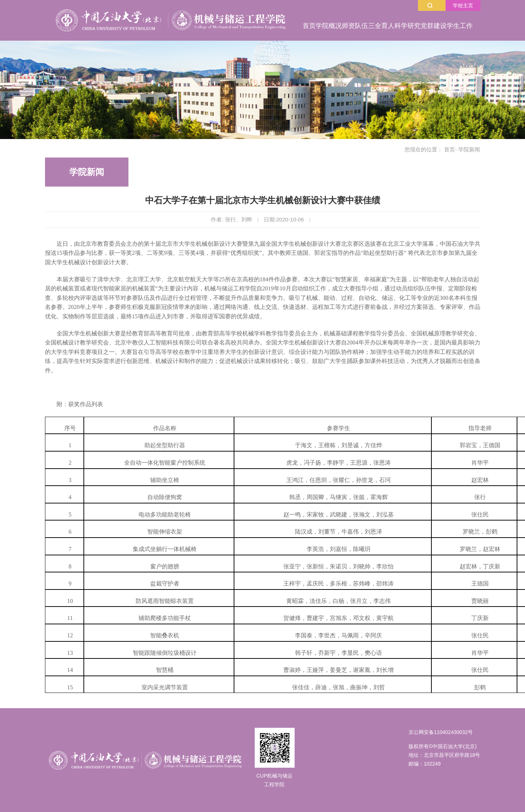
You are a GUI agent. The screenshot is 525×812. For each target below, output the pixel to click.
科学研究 (407, 26)
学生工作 (460, 26)
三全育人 (381, 26)
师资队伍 (355, 26)
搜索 (430, 5)
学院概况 (329, 26)
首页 (309, 26)
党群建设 (434, 26)
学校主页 (463, 5)
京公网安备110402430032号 (441, 732)
